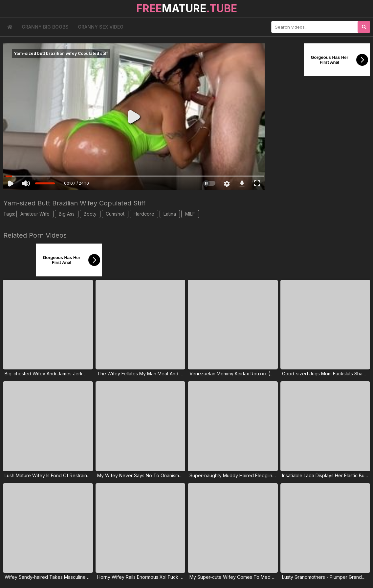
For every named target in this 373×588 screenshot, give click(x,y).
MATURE (187, 8)
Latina (170, 214)
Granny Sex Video (101, 27)
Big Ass (67, 214)
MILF (190, 214)
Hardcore (144, 214)
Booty (90, 214)
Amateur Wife (35, 214)
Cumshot (115, 214)
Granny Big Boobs (45, 27)
